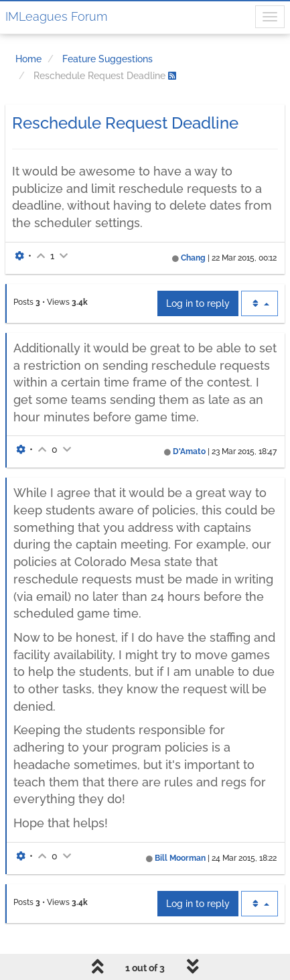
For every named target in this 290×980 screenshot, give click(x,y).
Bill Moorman (180, 858)
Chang (193, 258)
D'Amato (189, 451)
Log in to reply (198, 303)
